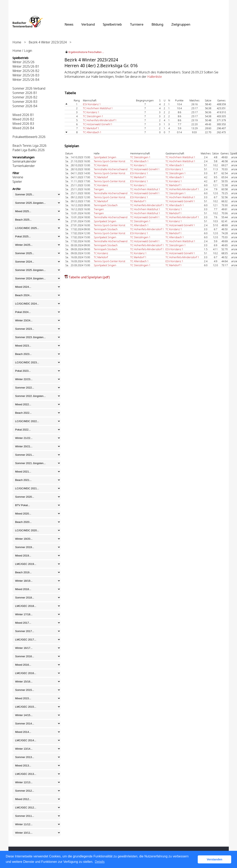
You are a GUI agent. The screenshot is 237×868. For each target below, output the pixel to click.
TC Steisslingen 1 (93, 116)
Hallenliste (155, 77)
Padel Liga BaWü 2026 (29, 150)
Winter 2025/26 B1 (26, 66)
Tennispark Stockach (106, 205)
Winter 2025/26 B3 (26, 75)
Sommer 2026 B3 (25, 102)
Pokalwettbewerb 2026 (29, 137)
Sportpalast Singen (105, 157)
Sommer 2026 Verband (29, 88)
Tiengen (99, 189)
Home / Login (22, 51)
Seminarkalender (24, 161)
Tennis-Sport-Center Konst (109, 161)
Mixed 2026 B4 (23, 128)
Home (17, 42)
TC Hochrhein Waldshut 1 (98, 108)
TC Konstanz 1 (91, 112)
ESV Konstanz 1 (92, 104)
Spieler (17, 182)
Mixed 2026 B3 (23, 124)
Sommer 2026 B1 (25, 93)
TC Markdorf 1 (91, 128)
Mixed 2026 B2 (23, 119)
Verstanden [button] (215, 859)
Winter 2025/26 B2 (26, 71)
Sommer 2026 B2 (25, 97)
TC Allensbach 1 (92, 132)
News (69, 24)
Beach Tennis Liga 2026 (29, 146)
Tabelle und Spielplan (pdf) (89, 277)
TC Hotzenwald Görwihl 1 (98, 124)
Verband (88, 24)
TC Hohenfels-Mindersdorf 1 (100, 120)
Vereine (18, 177)
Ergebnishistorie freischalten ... (86, 52)
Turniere (137, 24)
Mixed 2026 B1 (23, 115)
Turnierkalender (24, 166)
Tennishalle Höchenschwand (111, 169)
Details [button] (100, 862)
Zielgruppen (181, 24)
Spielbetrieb (112, 24)
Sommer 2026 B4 (25, 106)
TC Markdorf (101, 177)
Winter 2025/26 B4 (26, 80)
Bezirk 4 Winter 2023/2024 (48, 42)
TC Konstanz (101, 165)
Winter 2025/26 (23, 62)
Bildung (157, 24)
